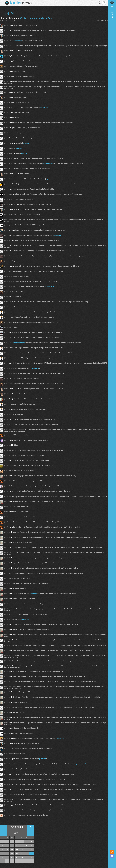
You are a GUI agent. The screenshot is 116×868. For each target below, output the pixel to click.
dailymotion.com (35, 368)
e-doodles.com (44, 107)
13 (17, 849)
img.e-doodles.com (48, 163)
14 (22, 849)
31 (2, 861)
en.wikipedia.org (49, 286)
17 (2, 853)
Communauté (112, 423)
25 (7, 857)
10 (2, 849)
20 (17, 853)
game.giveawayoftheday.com (84, 764)
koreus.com (26, 143)
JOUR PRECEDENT (8, 21)
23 (31, 853)
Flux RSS (112, 852)
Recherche (100, 3)
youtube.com (34, 594)
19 (12, 853)
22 (27, 853)
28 (22, 857)
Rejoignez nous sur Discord (112, 856)
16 (31, 849)
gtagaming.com (18, 40)
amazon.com (57, 235)
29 (27, 857)
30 (31, 857)
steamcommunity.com (19, 343)
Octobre (17, 827)
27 (17, 857)
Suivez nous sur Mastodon (112, 860)
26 (12, 857)
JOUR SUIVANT (101, 21)
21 (22, 853)
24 (2, 857)
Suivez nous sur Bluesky (112, 864)
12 (12, 849)
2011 (17, 833)
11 (7, 849)
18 (7, 853)
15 (27, 849)
